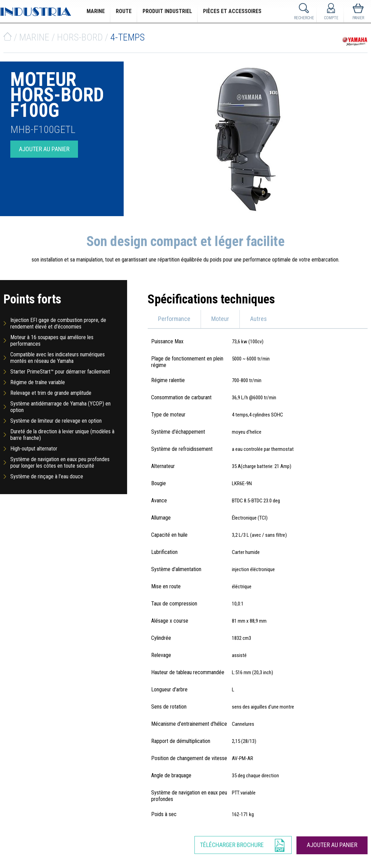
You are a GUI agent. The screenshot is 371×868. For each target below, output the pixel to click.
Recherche (304, 18)
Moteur (220, 319)
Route (124, 11)
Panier (358, 18)
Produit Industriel (167, 11)
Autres (258, 319)
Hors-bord (80, 37)
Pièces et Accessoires (232, 11)
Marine (96, 11)
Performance (174, 319)
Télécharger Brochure (232, 845)
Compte (331, 18)
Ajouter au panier (44, 149)
